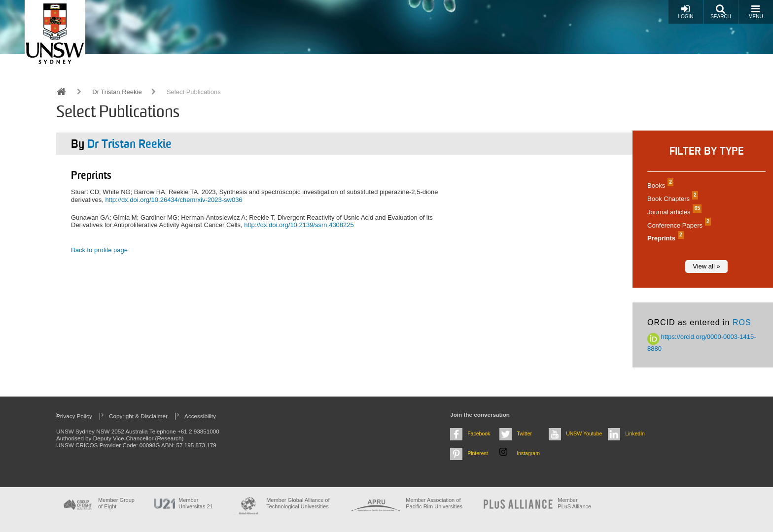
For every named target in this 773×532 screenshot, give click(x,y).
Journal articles (673, 212)
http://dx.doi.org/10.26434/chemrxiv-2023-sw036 (174, 200)
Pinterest (478, 453)
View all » (706, 266)
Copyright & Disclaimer (138, 416)
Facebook (479, 433)
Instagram (528, 453)
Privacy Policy (74, 416)
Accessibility (200, 416)
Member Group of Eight (116, 503)
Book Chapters (671, 199)
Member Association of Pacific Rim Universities (434, 503)
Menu (755, 12)
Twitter (524, 433)
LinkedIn (635, 433)
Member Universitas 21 (196, 503)
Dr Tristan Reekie (117, 92)
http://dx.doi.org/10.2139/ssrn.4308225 (299, 225)
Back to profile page (99, 250)
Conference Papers (678, 225)
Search (721, 12)
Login (685, 12)
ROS (742, 322)
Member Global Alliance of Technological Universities (298, 503)
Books (659, 185)
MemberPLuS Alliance (574, 503)
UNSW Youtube (584, 433)
